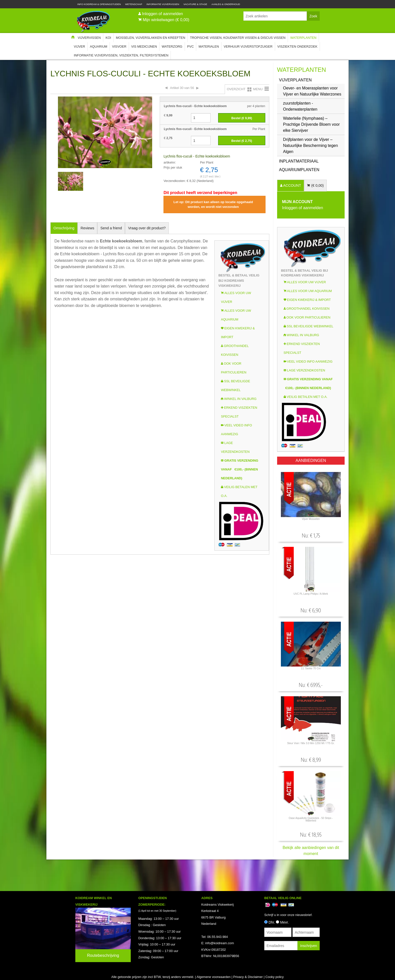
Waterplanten (303, 38)
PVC (190, 46)
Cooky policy (275, 977)
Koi (108, 38)
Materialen (209, 46)
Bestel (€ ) (242, 118)
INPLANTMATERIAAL (299, 161)
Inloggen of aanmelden (162, 14)
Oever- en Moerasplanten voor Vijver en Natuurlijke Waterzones (312, 91)
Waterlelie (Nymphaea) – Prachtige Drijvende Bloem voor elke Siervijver (311, 124)
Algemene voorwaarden (213, 977)
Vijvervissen (89, 38)
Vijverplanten (295, 80)
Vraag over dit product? (147, 228)
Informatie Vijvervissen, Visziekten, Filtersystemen (121, 55)
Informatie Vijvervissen (163, 4)
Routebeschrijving (103, 955)
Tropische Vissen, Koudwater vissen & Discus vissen (238, 38)
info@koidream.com (220, 943)
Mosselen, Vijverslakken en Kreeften (151, 38)
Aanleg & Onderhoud (226, 4)
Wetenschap (134, 4)
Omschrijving (64, 228)
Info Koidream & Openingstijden (99, 4)
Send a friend (111, 228)
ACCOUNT (292, 185)
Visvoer (119, 46)
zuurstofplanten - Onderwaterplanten (300, 106)
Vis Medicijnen (144, 46)
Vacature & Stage (195, 4)
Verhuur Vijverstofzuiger (248, 46)
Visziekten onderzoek (297, 46)
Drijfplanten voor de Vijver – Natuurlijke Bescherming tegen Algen (311, 146)
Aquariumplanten (299, 170)
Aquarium (99, 46)
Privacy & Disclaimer (248, 977)
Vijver (79, 46)
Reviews (87, 228)
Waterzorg (172, 46)
